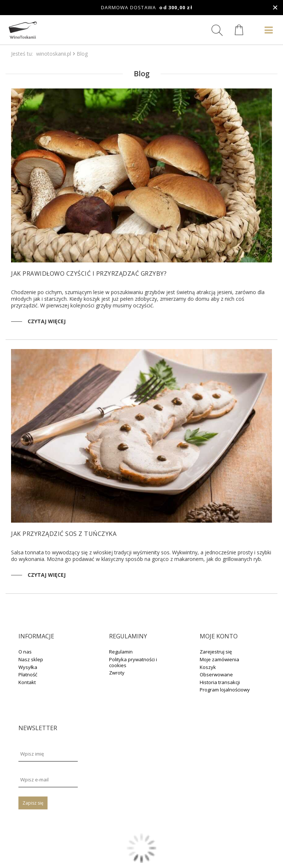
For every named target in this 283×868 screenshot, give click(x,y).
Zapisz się (33, 803)
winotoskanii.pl (54, 54)
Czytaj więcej (47, 321)
